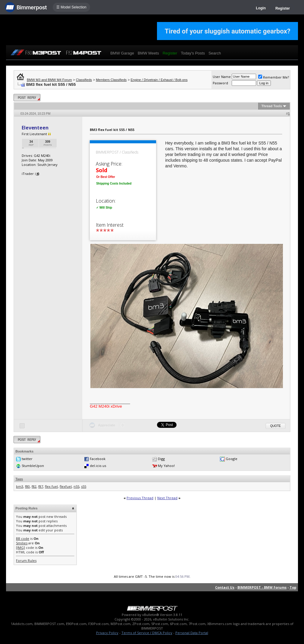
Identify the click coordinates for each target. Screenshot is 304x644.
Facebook (98, 459)
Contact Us (225, 587)
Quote (276, 426)
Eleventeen (35, 128)
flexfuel (66, 486)
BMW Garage (122, 53)
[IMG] (20, 548)
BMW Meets (148, 53)
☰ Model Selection (71, 7)
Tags (19, 479)
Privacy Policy (107, 633)
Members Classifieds (111, 80)
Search (215, 53)
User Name (222, 77)
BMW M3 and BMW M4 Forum (49, 80)
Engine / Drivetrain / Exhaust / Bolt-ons (159, 80)
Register (283, 8)
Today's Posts (193, 53)
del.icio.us (98, 466)
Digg (161, 459)
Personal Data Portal (192, 633)
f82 (34, 486)
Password (220, 83)
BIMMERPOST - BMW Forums (262, 587)
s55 (84, 486)
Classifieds (84, 80)
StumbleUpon (33, 466)
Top (293, 587)
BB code (23, 538)
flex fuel (51, 486)
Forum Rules (26, 560)
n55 (76, 486)
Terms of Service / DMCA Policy (147, 633)
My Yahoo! (166, 466)
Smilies (22, 543)
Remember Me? (274, 77)
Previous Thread (140, 498)
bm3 (20, 486)
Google (232, 459)
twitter (27, 459)
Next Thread (167, 498)
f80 (27, 486)
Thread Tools (272, 106)
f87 (41, 486)
